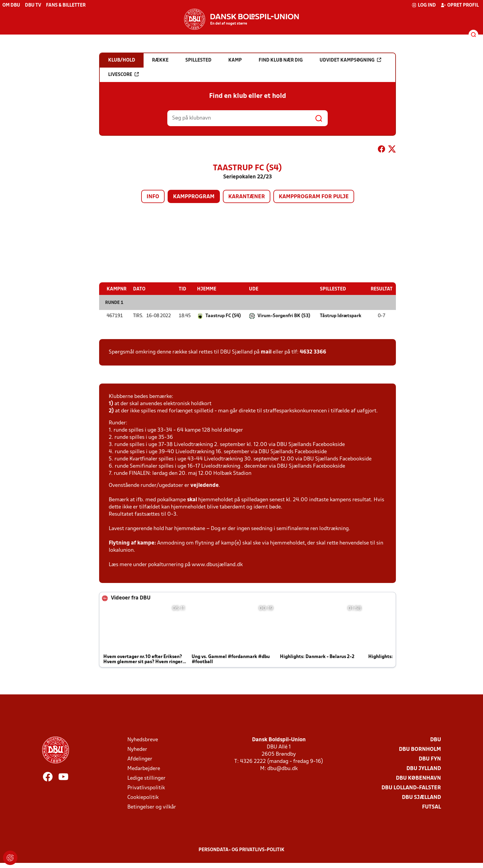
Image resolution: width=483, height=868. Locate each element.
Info (153, 197)
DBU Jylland (424, 769)
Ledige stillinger (146, 778)
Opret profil (460, 5)
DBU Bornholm (420, 750)
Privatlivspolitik (146, 788)
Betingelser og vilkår (152, 807)
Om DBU (11, 5)
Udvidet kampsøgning (350, 60)
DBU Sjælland (421, 798)
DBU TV (33, 5)
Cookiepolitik (143, 798)
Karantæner (247, 197)
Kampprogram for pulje (314, 197)
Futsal (431, 807)
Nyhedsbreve (143, 740)
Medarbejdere (144, 769)
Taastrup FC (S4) (223, 316)
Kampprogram (194, 197)
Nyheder (137, 750)
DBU (436, 740)
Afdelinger (140, 759)
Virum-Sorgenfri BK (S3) (284, 316)
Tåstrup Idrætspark (341, 316)
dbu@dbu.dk (283, 769)
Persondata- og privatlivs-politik (241, 850)
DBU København (418, 778)
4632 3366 (313, 352)
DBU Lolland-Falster (411, 788)
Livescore (123, 74)
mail (266, 352)
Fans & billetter (66, 5)
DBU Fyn (430, 759)
